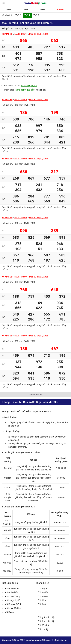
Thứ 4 (27, 15)
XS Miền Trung (13, 597)
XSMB (8, 10)
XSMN (25, 10)
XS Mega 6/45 (12, 600)
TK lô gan (43, 589)
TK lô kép (43, 597)
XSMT (42, 10)
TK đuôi (42, 604)
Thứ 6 (36, 15)
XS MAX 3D (7, 34)
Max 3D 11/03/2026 (39, 277)
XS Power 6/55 (13, 604)
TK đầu (42, 600)
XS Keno (9, 612)
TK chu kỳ (43, 629)
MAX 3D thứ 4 (21, 34)
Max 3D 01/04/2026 (39, 100)
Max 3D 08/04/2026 (39, 34)
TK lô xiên (43, 592)
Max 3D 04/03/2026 (39, 336)
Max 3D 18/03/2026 (39, 218)
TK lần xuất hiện (47, 621)
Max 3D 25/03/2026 (39, 159)
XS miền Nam (12, 589)
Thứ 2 (18, 15)
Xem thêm (35, 394)
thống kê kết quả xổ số (25, 90)
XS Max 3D (7, 15)
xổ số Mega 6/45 (29, 86)
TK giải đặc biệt (46, 617)
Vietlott (61, 10)
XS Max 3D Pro (13, 608)
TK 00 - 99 (43, 625)
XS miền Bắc (12, 592)
